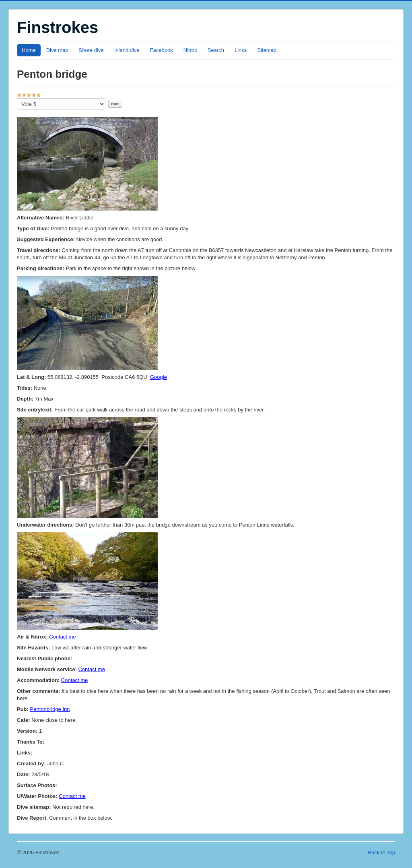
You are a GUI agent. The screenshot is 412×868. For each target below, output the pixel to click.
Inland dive (127, 50)
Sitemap (267, 50)
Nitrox (190, 50)
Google (159, 377)
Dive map (57, 50)
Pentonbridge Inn (50, 709)
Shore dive (91, 50)
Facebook (162, 50)
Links (241, 50)
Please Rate (17, 98)
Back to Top (381, 852)
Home (29, 50)
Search (216, 50)
